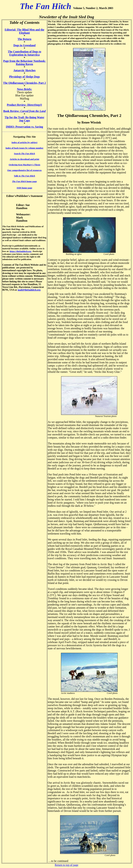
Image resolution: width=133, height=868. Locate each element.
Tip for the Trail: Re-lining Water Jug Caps (25, 119)
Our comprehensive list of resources (24, 170)
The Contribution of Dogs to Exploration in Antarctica (25, 53)
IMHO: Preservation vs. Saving (25, 127)
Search (24, 154)
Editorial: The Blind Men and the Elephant (25, 31)
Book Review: (25, 111)
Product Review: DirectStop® (25, 105)
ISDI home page (24, 188)
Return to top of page (66, 865)
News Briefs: (25, 89)
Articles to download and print (24, 159)
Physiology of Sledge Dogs (25, 77)
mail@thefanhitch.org (29, 290)
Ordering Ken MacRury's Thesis (24, 165)
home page (25, 181)
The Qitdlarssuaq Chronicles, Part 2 (25, 83)
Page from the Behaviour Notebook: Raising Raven (24, 63)
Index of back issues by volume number (25, 148)
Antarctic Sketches (24, 70)
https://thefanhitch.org (21, 251)
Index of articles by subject (24, 142)
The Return (24, 39)
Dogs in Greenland (24, 45)
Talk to (24, 176)
